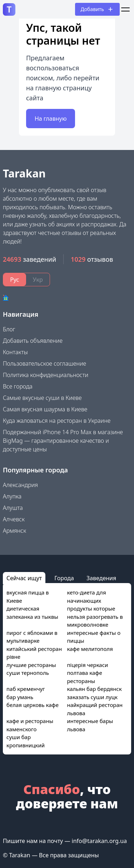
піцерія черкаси (88, 665)
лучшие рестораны (31, 665)
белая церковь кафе (33, 705)
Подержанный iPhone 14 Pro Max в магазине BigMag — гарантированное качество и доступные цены (63, 441)
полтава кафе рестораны (85, 677)
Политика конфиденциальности (46, 375)
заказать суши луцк (92, 697)
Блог (9, 329)
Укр (38, 280)
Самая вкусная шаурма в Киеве (45, 409)
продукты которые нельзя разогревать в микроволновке (95, 616)
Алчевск (14, 519)
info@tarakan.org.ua (99, 841)
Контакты (15, 352)
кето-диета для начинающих (87, 596)
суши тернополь (28, 673)
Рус (14, 280)
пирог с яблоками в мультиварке (32, 637)
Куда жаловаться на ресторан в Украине (57, 421)
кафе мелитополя (90, 649)
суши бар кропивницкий (26, 741)
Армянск (14, 531)
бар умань (20, 697)
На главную (51, 119)
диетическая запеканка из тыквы (32, 613)
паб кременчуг (26, 689)
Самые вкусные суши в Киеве (42, 398)
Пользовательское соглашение (44, 363)
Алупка (12, 496)
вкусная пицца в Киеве (28, 596)
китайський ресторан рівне (34, 653)
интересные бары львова (90, 725)
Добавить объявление (33, 341)
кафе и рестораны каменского (30, 725)
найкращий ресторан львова (95, 709)
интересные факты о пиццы (94, 637)
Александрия (20, 485)
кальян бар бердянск (95, 689)
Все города (18, 386)
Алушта (13, 508)
